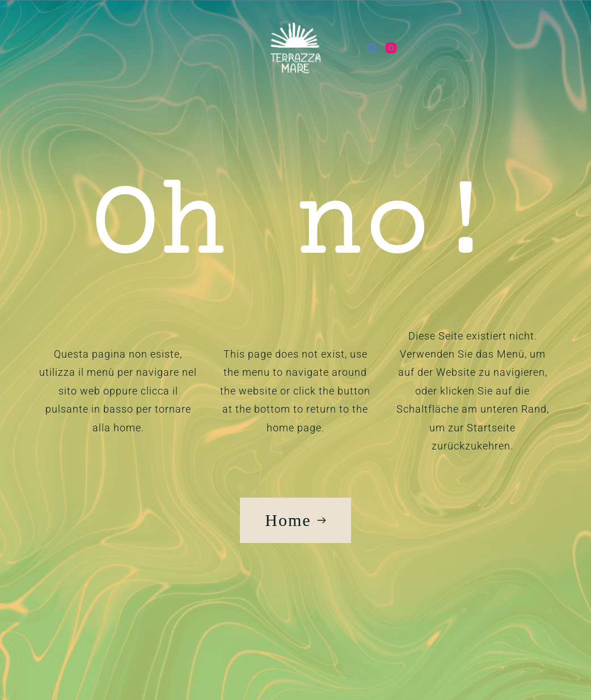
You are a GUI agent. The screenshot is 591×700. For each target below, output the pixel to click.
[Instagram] (391, 48)
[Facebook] (372, 48)
